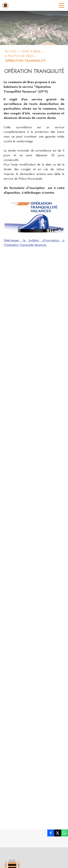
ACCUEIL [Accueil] (11, 51)
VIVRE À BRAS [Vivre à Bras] (31, 51)
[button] (34, 217)
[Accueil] (5, 5)
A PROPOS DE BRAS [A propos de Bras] (19, 56)
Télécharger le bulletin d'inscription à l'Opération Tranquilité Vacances (34, 243)
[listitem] (51, 834)
